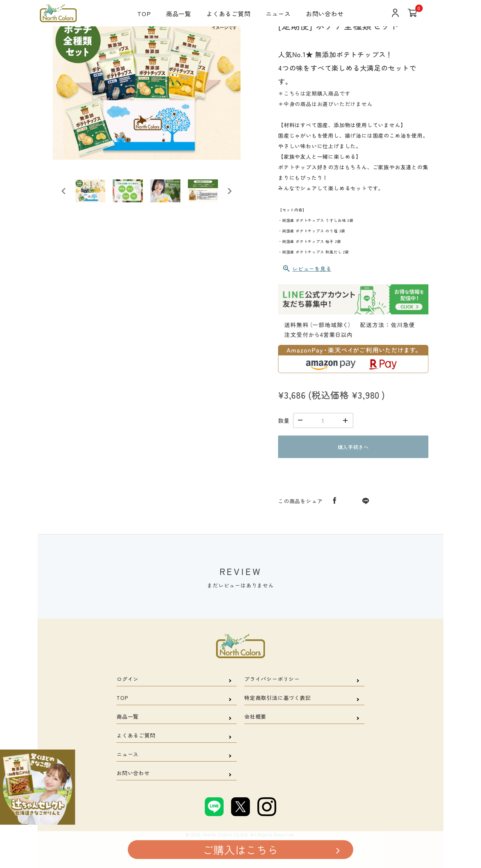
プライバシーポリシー (272, 679)
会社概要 (255, 716)
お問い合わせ (325, 14)
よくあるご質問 (228, 14)
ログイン (128, 679)
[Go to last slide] (64, 191)
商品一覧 (179, 14)
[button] (90, 191)
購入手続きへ (353, 447)
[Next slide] (229, 191)
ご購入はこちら (240, 850)
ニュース (278, 14)
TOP (144, 14)
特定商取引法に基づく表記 (278, 698)
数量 (284, 420)
